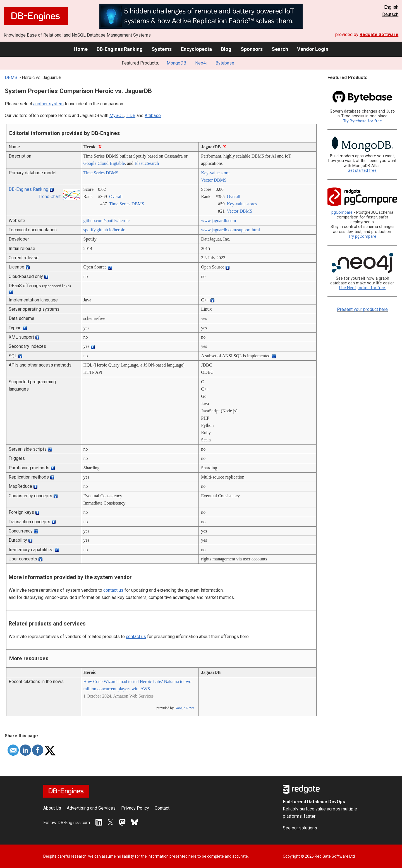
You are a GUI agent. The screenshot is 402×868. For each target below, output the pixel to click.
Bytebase (225, 63)
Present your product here (362, 309)
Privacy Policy (135, 808)
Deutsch (390, 14)
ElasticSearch (147, 163)
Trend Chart (50, 197)
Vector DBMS (214, 180)
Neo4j (201, 63)
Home (81, 49)
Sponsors (252, 49)
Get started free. (362, 171)
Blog (226, 49)
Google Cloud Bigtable (104, 163)
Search (280, 49)
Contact (162, 808)
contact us (113, 590)
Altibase (153, 116)
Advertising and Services (91, 808)
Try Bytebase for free (362, 121)
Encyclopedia (196, 49)
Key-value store (215, 173)
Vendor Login (313, 49)
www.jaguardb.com (218, 221)
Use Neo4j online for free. (362, 288)
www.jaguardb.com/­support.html (230, 230)
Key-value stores (242, 204)
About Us (52, 808)
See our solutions (300, 828)
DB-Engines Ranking (120, 49)
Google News (184, 708)
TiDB (131, 116)
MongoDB (176, 63)
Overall (116, 197)
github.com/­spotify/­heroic (107, 221)
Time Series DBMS (101, 173)
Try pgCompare (362, 236)
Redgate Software (379, 35)
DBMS (11, 78)
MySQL (117, 116)
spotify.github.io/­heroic (104, 230)
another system (48, 104)
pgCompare (342, 212)
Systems (162, 49)
